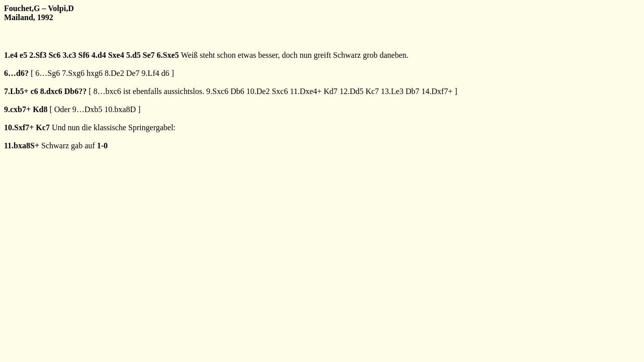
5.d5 (134, 55)
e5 (23, 55)
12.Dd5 (352, 91)
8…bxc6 (107, 91)
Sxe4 (116, 55)
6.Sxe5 (168, 55)
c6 (34, 91)
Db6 (237, 91)
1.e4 (11, 55)
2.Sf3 (38, 55)
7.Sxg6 (73, 73)
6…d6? (16, 73)
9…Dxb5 (88, 109)
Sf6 (84, 55)
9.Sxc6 (217, 91)
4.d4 (99, 55)
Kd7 (331, 91)
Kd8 (40, 109)
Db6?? (75, 91)
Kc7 (372, 91)
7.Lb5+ (16, 91)
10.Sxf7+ (19, 127)
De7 (133, 73)
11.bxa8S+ (22, 146)
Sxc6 (280, 91)
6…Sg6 (48, 73)
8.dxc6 (51, 91)
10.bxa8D (120, 109)
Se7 (149, 55)
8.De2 (114, 73)
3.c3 (69, 55)
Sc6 (54, 55)
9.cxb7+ (17, 109)
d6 (165, 73)
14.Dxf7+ (437, 91)
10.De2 (258, 91)
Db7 (413, 91)
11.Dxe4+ (306, 91)
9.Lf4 (150, 73)
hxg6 (95, 73)
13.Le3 (392, 91)
